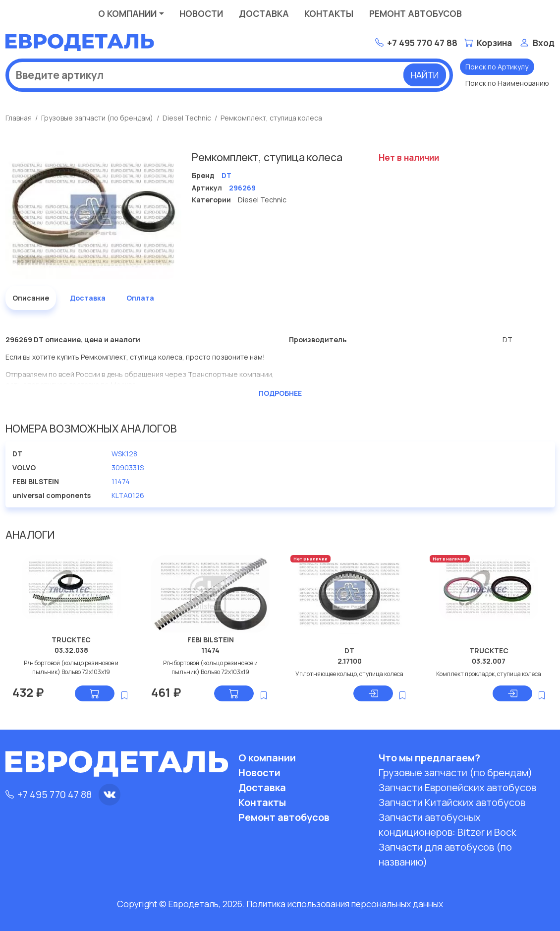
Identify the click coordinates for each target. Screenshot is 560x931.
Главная (19, 118)
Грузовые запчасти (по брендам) (97, 118)
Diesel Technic (187, 118)
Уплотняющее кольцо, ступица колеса (349, 674)
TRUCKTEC (71, 640)
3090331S (128, 467)
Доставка (264, 13)
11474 (121, 481)
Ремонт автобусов (416, 13)
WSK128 (124, 454)
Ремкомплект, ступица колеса (271, 118)
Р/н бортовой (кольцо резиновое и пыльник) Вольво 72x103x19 (71, 667)
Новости (201, 13)
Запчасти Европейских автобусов (457, 787)
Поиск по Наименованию (507, 83)
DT (349, 651)
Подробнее (280, 393)
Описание (31, 298)
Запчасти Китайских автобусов (452, 802)
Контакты (329, 13)
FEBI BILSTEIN (211, 640)
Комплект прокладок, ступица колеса (489, 674)
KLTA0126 (128, 495)
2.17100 (350, 661)
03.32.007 (489, 661)
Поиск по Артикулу (497, 67)
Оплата (140, 298)
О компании (127, 13)
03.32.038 (71, 650)
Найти (425, 75)
